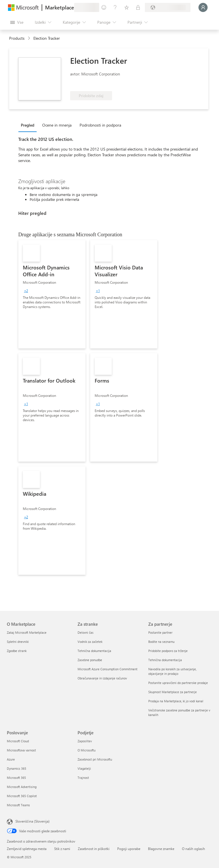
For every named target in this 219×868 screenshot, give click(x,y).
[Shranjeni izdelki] (127, 7)
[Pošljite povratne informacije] (104, 7)
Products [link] (17, 38)
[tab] (29, 125)
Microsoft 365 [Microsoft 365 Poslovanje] (16, 778)
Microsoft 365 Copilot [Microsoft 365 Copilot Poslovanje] (22, 796)
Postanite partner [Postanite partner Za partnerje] (160, 632)
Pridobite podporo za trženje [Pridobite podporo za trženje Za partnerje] (168, 651)
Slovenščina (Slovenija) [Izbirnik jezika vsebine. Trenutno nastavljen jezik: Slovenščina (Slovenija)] (33, 821)
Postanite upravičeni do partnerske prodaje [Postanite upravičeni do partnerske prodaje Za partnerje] (178, 683)
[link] (52, 294)
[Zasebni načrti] (138, 7)
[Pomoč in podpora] (115, 7)
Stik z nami (62, 849)
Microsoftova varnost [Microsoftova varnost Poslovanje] (21, 750)
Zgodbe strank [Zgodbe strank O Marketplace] (17, 651)
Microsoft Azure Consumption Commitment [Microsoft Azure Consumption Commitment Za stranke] (108, 669)
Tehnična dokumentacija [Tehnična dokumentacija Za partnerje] (165, 660)
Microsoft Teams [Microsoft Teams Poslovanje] (18, 805)
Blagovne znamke (161, 849)
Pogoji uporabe (129, 849)
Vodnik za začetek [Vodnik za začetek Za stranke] (90, 642)
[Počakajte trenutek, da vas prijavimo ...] (203, 7)
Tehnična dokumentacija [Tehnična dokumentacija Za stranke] (94, 651)
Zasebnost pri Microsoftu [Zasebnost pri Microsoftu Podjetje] (95, 759)
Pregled (28, 125)
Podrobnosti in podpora (100, 125)
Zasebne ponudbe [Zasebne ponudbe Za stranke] (90, 660)
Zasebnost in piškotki (94, 849)
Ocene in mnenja (57, 125)
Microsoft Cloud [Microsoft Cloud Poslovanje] (18, 741)
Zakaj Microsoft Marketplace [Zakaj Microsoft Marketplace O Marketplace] (27, 632)
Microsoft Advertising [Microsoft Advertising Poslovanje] (22, 787)
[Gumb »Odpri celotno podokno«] (17, 22)
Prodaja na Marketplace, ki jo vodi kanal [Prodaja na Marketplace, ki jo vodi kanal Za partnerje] (176, 701)
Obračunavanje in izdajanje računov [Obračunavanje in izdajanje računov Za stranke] (102, 678)
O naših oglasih (193, 849)
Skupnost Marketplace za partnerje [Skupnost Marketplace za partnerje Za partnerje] (173, 692)
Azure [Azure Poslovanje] (11, 759)
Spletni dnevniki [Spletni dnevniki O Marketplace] (18, 642)
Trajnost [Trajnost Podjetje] (83, 778)
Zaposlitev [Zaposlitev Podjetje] (85, 741)
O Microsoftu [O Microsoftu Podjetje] (87, 750)
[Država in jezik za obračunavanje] (168, 7)
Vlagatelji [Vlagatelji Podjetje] (84, 768)
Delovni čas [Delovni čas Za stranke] (86, 632)
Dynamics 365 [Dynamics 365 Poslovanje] (17, 768)
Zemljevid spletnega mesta (27, 849)
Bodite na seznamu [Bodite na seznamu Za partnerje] (161, 642)
